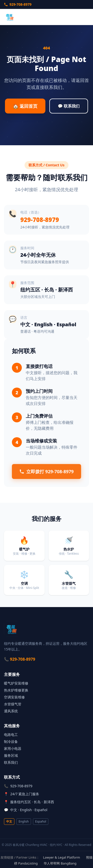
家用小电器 (13, 748)
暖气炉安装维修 (16, 683)
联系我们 (11, 762)
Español (41, 821)
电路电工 (11, 735)
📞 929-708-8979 (20, 659)
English (24, 821)
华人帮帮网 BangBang (60, 863)
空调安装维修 (14, 697)
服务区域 (11, 755)
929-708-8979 (18, 4)
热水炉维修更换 (16, 690)
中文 (9, 821)
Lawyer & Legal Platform (62, 857)
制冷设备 (11, 741)
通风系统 (11, 711)
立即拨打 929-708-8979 (46, 471)
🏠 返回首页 (25, 106)
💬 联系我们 (69, 106)
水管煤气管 (13, 704)
